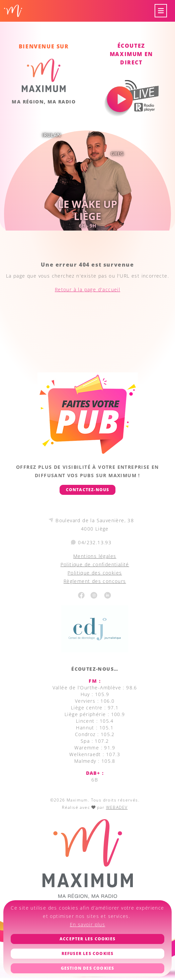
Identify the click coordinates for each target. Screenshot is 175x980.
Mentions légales (95, 556)
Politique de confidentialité (95, 564)
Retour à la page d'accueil (87, 289)
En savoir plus (88, 924)
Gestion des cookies (88, 968)
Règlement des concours (95, 581)
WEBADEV (117, 807)
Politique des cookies (95, 573)
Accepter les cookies (87, 939)
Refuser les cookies (88, 953)
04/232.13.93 (95, 542)
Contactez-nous (88, 490)
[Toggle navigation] (161, 11)
